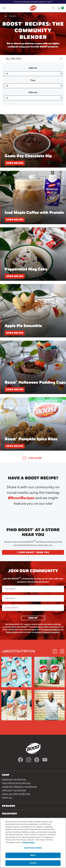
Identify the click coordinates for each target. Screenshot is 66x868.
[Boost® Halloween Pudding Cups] (33, 367)
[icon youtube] (45, 760)
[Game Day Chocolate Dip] (33, 141)
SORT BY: (33, 68)
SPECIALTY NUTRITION (14, 791)
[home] (6, 16)
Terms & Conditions (52, 630)
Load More (35, 458)
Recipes (13, 16)
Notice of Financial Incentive (47, 632)
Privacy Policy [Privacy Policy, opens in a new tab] (29, 843)
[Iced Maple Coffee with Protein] (33, 197)
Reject (33, 856)
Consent (33, 863)
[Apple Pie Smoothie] (33, 311)
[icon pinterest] (37, 760)
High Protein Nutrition (16, 783)
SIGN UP (33, 618)
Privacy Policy (12, 632)
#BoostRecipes (21, 498)
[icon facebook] (20, 760)
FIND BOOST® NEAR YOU (33, 552)
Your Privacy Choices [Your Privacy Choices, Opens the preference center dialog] (33, 848)
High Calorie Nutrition (16, 794)
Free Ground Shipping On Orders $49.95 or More (32, 2)
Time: (33, 80)
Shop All (7, 798)
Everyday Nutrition (14, 780)
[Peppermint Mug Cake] (33, 254)
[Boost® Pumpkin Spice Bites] (33, 424)
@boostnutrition (19, 651)
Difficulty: (33, 93)
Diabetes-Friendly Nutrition (19, 787)
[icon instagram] (29, 760)
